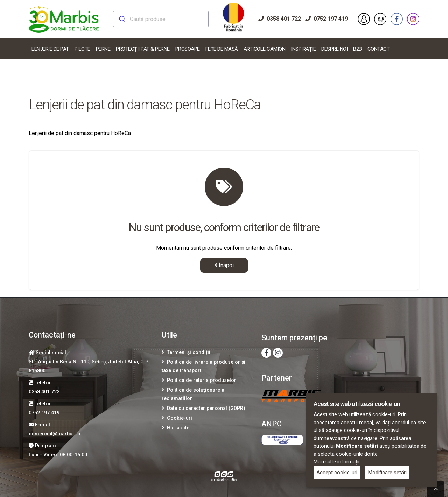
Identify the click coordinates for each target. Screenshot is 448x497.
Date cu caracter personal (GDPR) (206, 408)
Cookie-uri (180, 418)
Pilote (82, 49)
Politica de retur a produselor (202, 380)
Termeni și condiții (189, 352)
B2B (358, 49)
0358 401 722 (280, 19)
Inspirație (303, 49)
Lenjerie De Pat (50, 49)
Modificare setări (387, 473)
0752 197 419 (327, 19)
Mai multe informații (337, 462)
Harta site (178, 428)
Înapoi (224, 265)
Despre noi (334, 49)
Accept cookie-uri (337, 473)
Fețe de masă (222, 49)
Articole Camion (265, 49)
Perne (103, 49)
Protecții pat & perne (143, 49)
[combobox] (161, 19)
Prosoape (188, 49)
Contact (379, 49)
